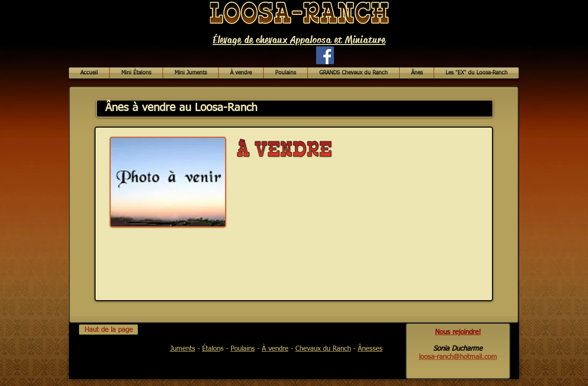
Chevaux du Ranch (323, 349)
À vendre (275, 349)
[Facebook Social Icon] (325, 55)
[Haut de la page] (108, 330)
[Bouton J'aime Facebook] (266, 60)
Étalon (211, 349)
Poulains (243, 349)
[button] (241, 73)
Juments (183, 349)
